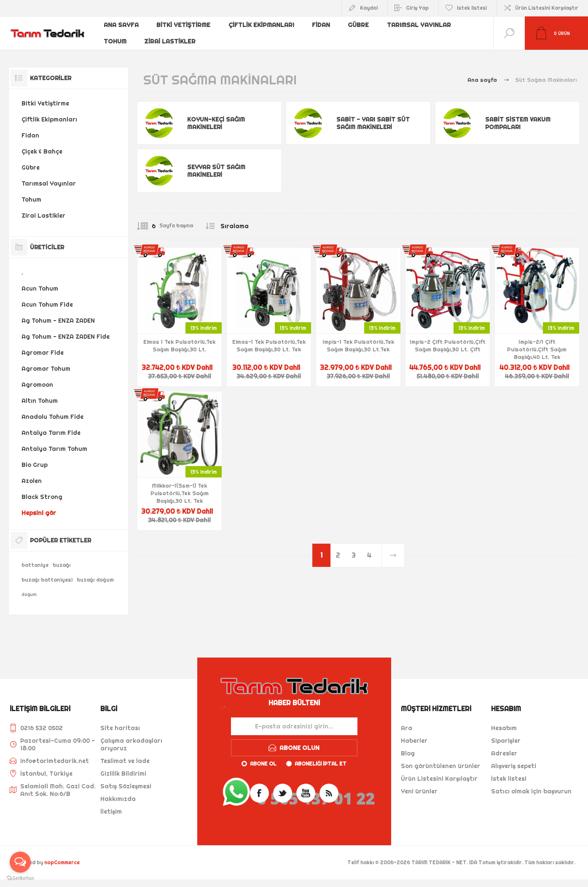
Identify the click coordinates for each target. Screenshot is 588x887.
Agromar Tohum (46, 369)
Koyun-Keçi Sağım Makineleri (216, 123)
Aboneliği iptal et (321, 764)
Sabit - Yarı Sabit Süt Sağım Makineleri (373, 123)
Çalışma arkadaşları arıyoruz (131, 744)
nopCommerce (62, 862)
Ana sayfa (121, 27)
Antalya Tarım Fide (51, 433)
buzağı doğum (95, 580)
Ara (407, 728)
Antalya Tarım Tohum (54, 449)
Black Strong (42, 497)
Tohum (115, 40)
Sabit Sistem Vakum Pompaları (518, 123)
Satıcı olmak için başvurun (531, 791)
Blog (408, 753)
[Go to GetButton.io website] (20, 878)
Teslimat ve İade (125, 761)
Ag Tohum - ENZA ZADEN (58, 321)
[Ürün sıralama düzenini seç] (252, 226)
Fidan (320, 27)
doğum (29, 594)
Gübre (357, 27)
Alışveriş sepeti (514, 766)
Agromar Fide (43, 353)
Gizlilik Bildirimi (123, 774)
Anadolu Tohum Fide (52, 417)
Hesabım (504, 728)
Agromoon (37, 385)
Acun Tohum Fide (47, 305)
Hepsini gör (39, 513)
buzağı (62, 565)
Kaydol (369, 8)
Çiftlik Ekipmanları (260, 27)
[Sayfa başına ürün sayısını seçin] (148, 226)
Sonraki (393, 555)
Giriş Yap (417, 8)
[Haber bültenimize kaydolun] (294, 726)
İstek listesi (509, 779)
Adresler (504, 753)
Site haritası (120, 728)
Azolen (32, 481)
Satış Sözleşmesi (126, 786)
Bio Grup (35, 465)
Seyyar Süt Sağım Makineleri (216, 171)
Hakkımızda (118, 799)
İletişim (111, 812)
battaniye (35, 565)
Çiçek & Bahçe (42, 151)
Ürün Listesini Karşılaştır (547, 8)
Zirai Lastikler (170, 40)
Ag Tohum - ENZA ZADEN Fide (66, 337)
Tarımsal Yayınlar (416, 27)
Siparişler (506, 741)
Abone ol (263, 764)
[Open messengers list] (20, 862)
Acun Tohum (40, 288)
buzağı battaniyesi (47, 580)
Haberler (414, 741)
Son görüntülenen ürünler (440, 766)
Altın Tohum (40, 401)
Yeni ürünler (419, 791)
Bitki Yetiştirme (183, 27)
